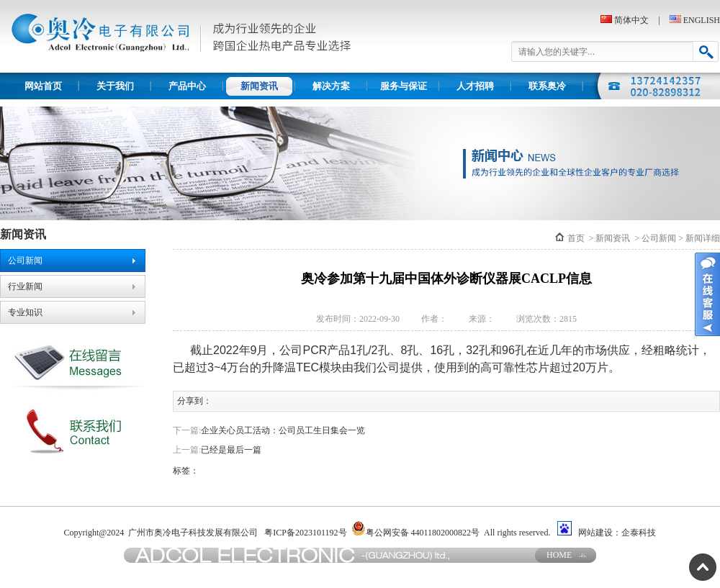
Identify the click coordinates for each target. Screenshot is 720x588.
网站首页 (43, 86)
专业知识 (25, 312)
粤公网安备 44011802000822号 (416, 529)
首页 (576, 238)
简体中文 (631, 20)
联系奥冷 (547, 86)
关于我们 (115, 86)
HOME (559, 555)
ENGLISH (702, 20)
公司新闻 (25, 261)
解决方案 (331, 86)
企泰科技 (639, 533)
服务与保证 (404, 86)
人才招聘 (475, 86)
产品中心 (187, 86)
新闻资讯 (259, 86)
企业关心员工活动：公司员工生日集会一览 (283, 430)
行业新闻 (25, 286)
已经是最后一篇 (231, 450)
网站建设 (595, 533)
